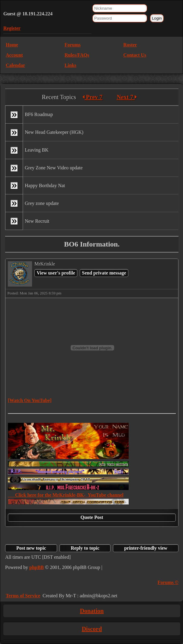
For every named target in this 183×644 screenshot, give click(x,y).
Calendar (15, 65)
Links (71, 65)
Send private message (104, 273)
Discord (92, 629)
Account (14, 55)
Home (12, 45)
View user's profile (56, 273)
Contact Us (135, 55)
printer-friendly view (146, 548)
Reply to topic (85, 548)
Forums (73, 45)
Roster (130, 45)
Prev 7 (93, 97)
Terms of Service (23, 596)
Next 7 (127, 97)
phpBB (37, 567)
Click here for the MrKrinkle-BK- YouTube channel (66, 495)
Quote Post (92, 517)
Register (12, 28)
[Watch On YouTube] (30, 400)
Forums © (168, 582)
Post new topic (31, 548)
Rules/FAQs (77, 55)
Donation (92, 611)
